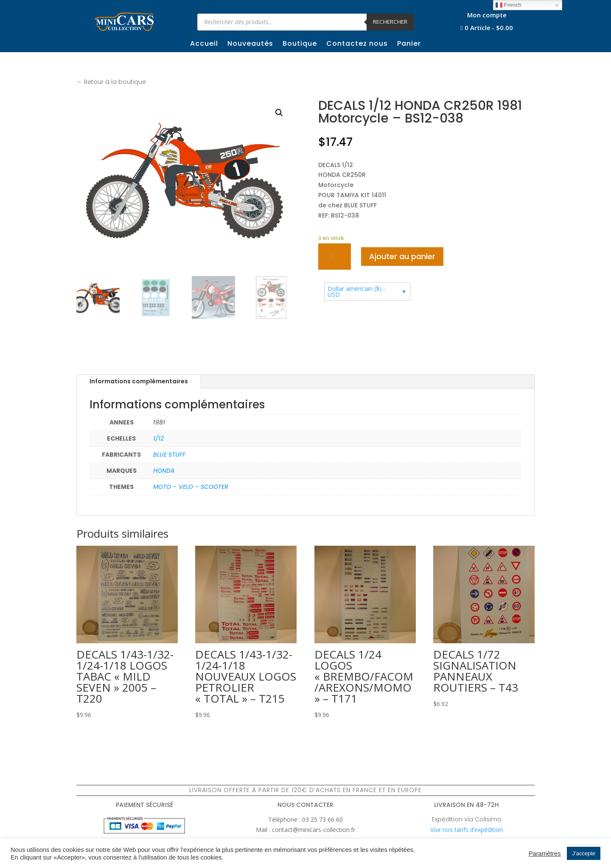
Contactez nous (357, 45)
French (509, 5)
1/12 (158, 438)
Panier (409, 45)
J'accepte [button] (584, 853)
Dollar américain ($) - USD (356, 292)
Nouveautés (250, 45)
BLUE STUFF (169, 455)
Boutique (300, 45)
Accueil (204, 45)
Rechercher (390, 22)
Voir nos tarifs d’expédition (467, 830)
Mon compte (487, 15)
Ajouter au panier (402, 256)
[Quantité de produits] (335, 257)
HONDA (164, 471)
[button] (279, 113)
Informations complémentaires (139, 381)
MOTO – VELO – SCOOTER (191, 487)
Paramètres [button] (545, 854)
